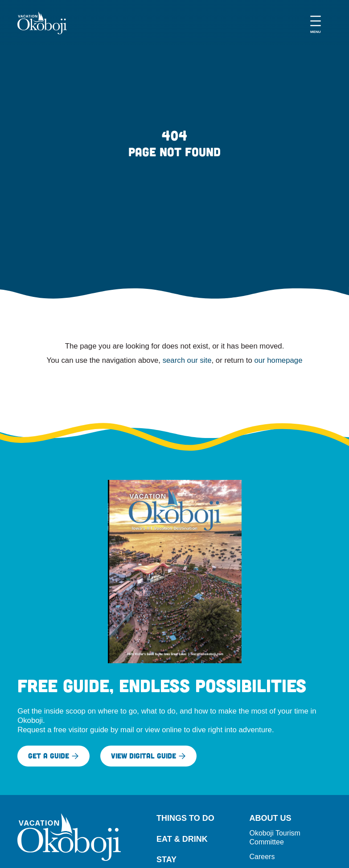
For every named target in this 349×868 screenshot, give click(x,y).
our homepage (278, 360)
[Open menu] (316, 23)
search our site (187, 360)
